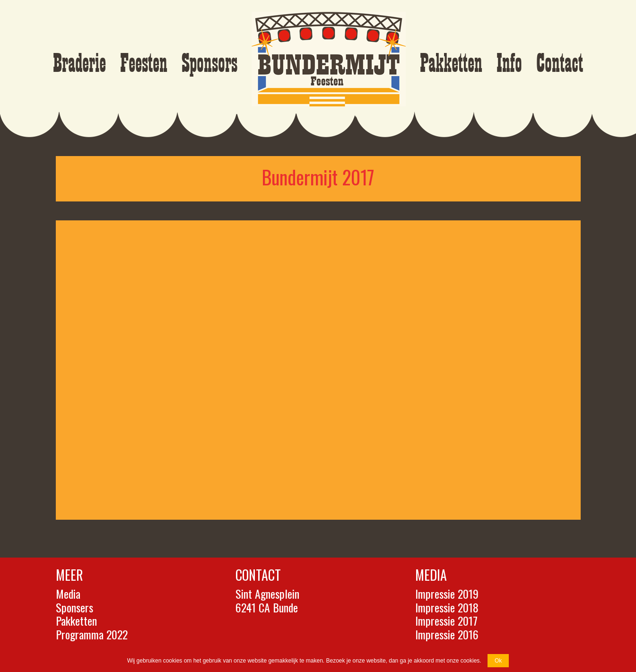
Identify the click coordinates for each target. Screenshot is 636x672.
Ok (498, 661)
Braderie (79, 64)
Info (509, 64)
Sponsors (209, 64)
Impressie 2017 (446, 620)
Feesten (144, 64)
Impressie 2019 (447, 593)
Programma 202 (89, 634)
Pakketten (451, 64)
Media (68, 593)
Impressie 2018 (447, 607)
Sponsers (74, 607)
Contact (560, 64)
